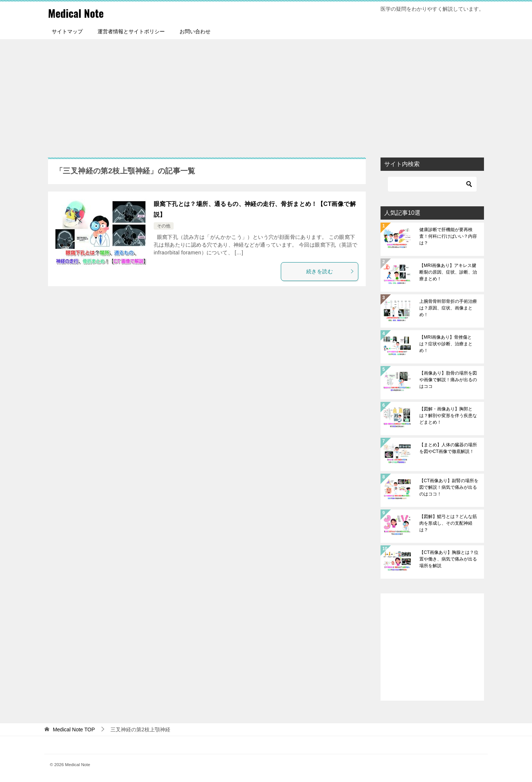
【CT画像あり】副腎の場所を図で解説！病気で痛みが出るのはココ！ (449, 487)
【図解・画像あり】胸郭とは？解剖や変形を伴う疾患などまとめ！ (448, 416)
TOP (74, 729)
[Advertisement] (266, 95)
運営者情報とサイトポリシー (131, 31)
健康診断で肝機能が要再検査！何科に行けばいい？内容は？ (448, 236)
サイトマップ (67, 31)
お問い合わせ (195, 31)
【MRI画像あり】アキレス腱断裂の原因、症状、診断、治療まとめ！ (448, 272)
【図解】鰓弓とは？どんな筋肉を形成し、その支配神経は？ (448, 523)
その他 (164, 226)
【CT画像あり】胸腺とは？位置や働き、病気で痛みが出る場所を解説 (449, 559)
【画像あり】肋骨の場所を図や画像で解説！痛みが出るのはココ (448, 380)
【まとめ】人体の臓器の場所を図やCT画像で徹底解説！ (448, 448)
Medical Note (77, 13)
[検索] (432, 184)
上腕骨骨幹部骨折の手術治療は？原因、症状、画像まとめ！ (448, 308)
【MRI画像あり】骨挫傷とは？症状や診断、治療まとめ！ (446, 344)
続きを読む (330, 271)
